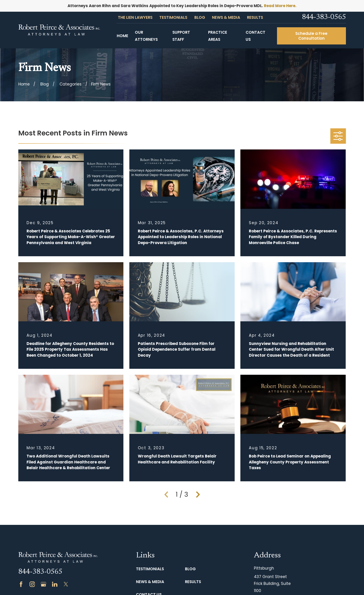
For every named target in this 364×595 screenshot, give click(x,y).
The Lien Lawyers (135, 17)
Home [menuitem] (122, 36)
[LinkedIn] (55, 584)
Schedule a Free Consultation (311, 36)
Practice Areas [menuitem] (218, 36)
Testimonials (173, 17)
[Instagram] (32, 584)
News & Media (226, 17)
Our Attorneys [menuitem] (146, 36)
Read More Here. (280, 6)
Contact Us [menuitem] (255, 36)
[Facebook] (21, 584)
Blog (200, 17)
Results (255, 17)
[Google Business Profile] (43, 584)
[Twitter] (66, 584)
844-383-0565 (324, 17)
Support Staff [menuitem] (181, 36)
